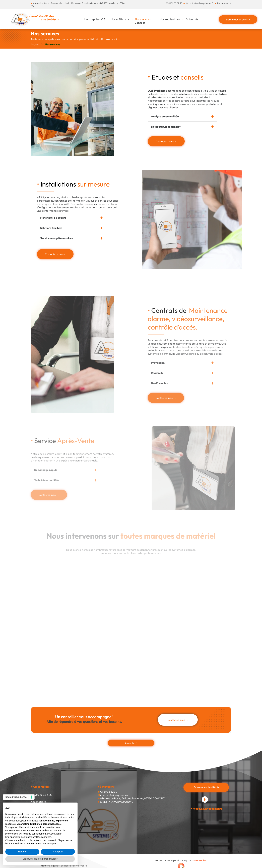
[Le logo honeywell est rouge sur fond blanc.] (106, 574)
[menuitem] (95, 19)
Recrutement (223, 3)
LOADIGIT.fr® (199, 860)
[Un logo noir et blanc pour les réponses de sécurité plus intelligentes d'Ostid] (206, 636)
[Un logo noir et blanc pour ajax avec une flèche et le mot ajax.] (56, 636)
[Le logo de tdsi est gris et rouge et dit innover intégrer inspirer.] (156, 578)
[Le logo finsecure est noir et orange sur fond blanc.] (206, 607)
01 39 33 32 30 (175, 3)
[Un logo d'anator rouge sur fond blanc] (156, 636)
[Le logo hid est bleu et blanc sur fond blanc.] (106, 636)
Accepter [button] (58, 852)
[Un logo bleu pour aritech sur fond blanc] (206, 665)
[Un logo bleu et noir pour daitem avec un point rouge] (56, 573)
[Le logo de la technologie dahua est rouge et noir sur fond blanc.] (56, 607)
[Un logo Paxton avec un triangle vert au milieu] (106, 607)
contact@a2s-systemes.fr (201, 3)
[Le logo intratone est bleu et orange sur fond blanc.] (206, 578)
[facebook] (205, 800)
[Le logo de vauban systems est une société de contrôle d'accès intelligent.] (156, 607)
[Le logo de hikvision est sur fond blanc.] (106, 665)
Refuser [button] (22, 852)
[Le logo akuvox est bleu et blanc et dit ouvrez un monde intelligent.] (56, 665)
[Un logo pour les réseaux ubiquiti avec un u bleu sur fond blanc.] (156, 665)
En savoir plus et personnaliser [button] (40, 859)
